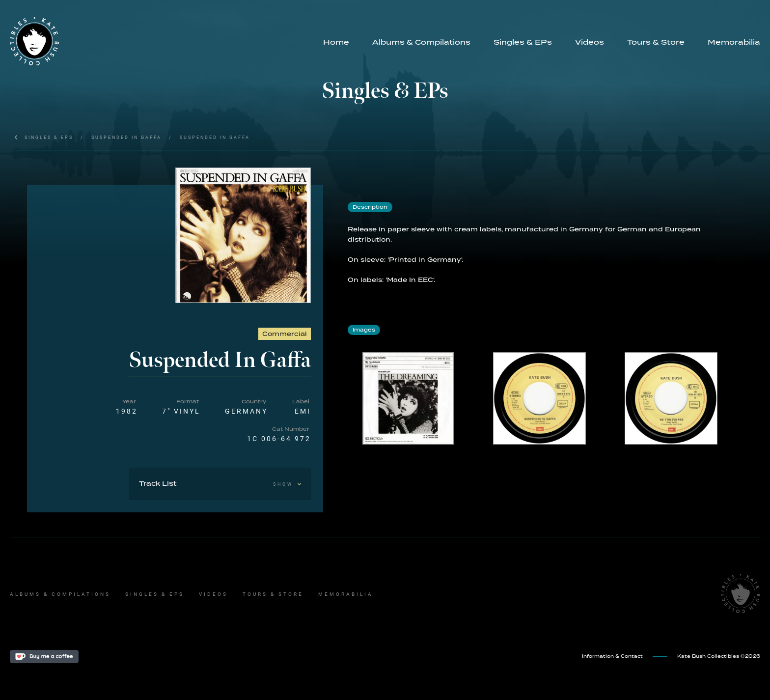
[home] (161, 41)
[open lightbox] (243, 236)
